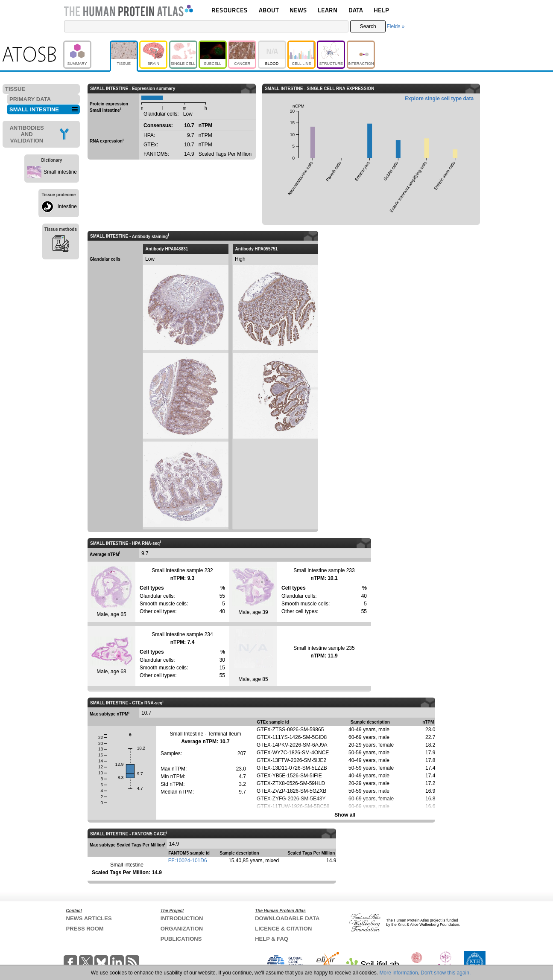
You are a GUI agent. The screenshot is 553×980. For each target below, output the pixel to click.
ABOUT (269, 10)
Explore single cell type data (439, 99)
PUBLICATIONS (181, 939)
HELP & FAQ (272, 939)
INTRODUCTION (182, 918)
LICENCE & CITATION (283, 929)
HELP (381, 10)
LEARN (328, 10)
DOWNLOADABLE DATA (287, 918)
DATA (356, 10)
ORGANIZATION (182, 929)
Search (368, 26)
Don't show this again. (446, 973)
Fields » (395, 26)
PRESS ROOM (85, 929)
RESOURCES (230, 10)
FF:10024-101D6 (188, 861)
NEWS (298, 10)
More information (399, 973)
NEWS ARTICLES (89, 918)
